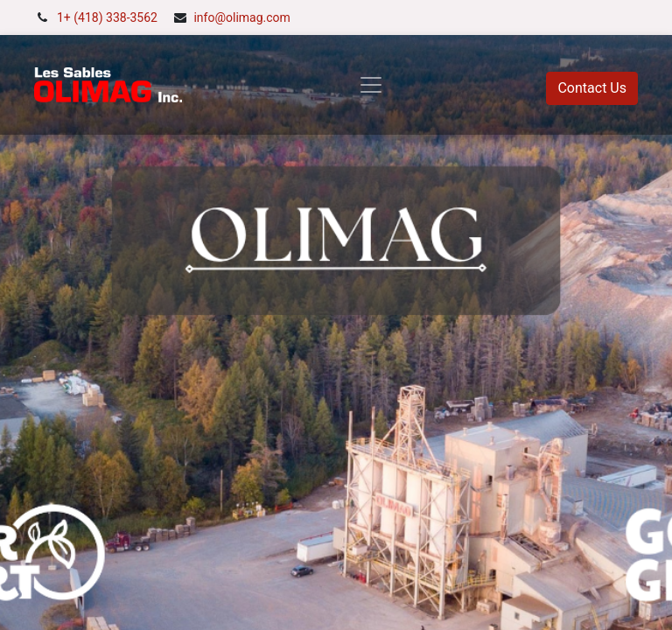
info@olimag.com (241, 17)
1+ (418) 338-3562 (107, 17)
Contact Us (592, 88)
